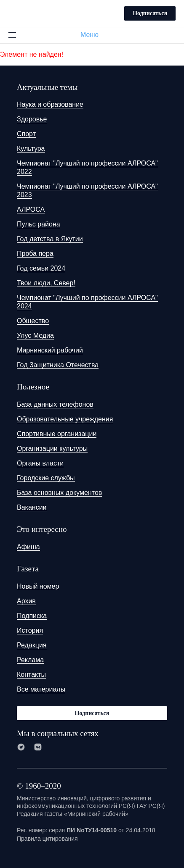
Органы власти (40, 463)
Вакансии (32, 507)
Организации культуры (52, 448)
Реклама (30, 660)
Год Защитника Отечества (58, 365)
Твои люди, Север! (46, 283)
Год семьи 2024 (41, 268)
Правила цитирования (47, 839)
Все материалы (41, 689)
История (30, 630)
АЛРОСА (31, 209)
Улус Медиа (35, 335)
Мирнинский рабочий (50, 350)
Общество (33, 321)
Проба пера (35, 254)
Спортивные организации (57, 434)
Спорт (26, 134)
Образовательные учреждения (65, 419)
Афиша (28, 547)
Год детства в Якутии (50, 239)
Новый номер (38, 586)
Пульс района (39, 224)
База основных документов (59, 493)
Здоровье (32, 119)
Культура (31, 149)
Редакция (32, 645)
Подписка (32, 616)
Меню (93, 35)
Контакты (31, 675)
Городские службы (46, 478)
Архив (26, 601)
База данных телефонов (55, 404)
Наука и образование (50, 104)
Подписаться (150, 13)
